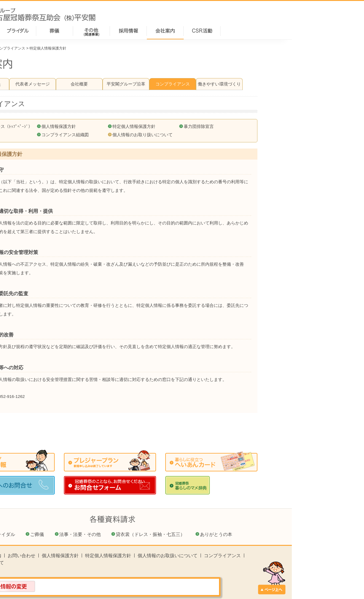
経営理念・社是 (58, 84)
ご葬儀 (109, 534)
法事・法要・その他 (152, 534)
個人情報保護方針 (131, 127)
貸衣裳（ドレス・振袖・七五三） (223, 534)
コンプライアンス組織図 (137, 135)
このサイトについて (55, 563)
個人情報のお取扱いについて (240, 555)
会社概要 (151, 84)
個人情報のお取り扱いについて (215, 135)
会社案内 (57, 48)
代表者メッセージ (105, 84)
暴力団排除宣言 (271, 127)
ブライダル (76, 534)
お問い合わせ (94, 555)
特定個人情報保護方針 (206, 127)
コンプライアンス (83, 48)
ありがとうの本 (288, 534)
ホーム (40, 48)
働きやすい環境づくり (292, 84)
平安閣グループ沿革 (198, 84)
